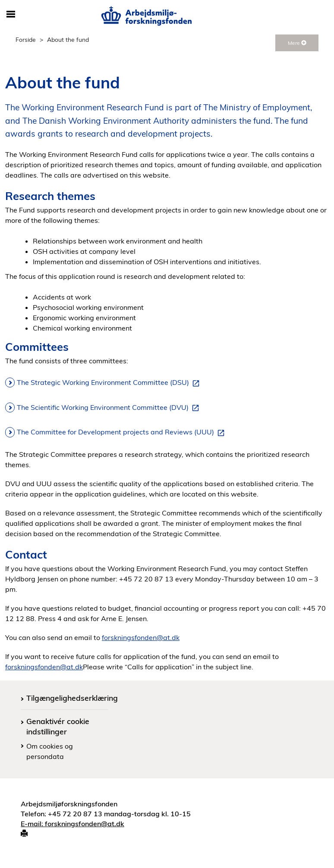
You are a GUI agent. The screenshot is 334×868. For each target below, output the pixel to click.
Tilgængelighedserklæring (72, 698)
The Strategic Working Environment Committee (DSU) (110, 383)
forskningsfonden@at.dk (141, 637)
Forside (26, 39)
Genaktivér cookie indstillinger (58, 726)
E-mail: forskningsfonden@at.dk (72, 824)
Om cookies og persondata (50, 751)
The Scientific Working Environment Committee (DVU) (110, 408)
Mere (297, 43)
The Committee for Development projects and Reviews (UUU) (122, 432)
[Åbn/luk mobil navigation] (11, 15)
